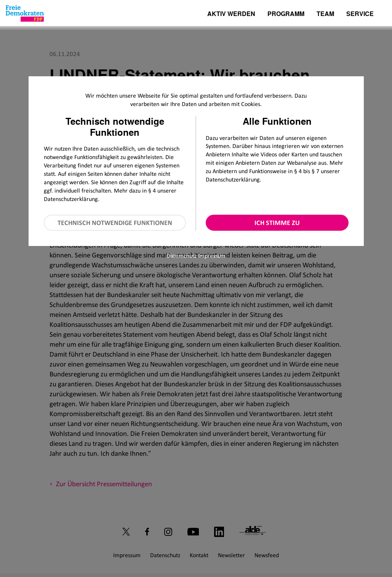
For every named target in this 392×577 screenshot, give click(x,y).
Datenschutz (182, 256)
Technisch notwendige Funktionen (115, 223)
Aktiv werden (231, 14)
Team (325, 14)
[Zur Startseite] (25, 13)
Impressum (212, 256)
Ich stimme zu (277, 223)
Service (360, 14)
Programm (286, 14)
